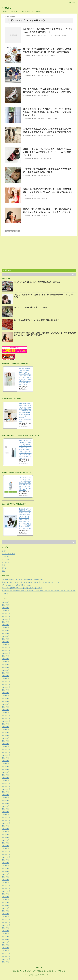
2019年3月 (6, 843)
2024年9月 (6, 656)
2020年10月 (6, 789)
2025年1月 (6, 645)
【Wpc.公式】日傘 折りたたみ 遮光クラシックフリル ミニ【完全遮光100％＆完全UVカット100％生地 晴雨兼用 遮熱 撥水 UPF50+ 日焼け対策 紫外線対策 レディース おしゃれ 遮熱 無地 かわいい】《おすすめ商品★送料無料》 (25, 413)
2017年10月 (6, 891)
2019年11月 (6, 820)
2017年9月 (6, 894)
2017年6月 (6, 902)
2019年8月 (6, 829)
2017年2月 (6, 914)
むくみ (40, 159)
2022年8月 (6, 727)
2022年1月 (6, 747)
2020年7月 (6, 798)
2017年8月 (6, 897)
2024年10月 (6, 653)
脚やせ (36, 35)
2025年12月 (6, 613)
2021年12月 (6, 749)
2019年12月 (6, 817)
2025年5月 (6, 633)
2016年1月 (6, 951)
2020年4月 (6, 806)
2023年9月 (6, 690)
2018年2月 (6, 880)
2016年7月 (6, 934)
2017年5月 (6, 905)
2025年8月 (6, 625)
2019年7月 (6, 832)
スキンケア (44, 35)
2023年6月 (6, 698)
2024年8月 (6, 659)
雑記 (40, 35)
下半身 (44, 159)
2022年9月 (6, 724)
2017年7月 (6, 900)
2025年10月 (6, 619)
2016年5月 (6, 939)
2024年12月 (6, 647)
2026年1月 (6, 611)
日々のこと (47, 55)
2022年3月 (6, 741)
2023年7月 (6, 696)
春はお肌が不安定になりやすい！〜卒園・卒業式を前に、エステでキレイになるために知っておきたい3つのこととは (48, 192)
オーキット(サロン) (8, 554)
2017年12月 (6, 885)
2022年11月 (6, 718)
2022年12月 (6, 715)
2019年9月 (6, 826)
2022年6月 (6, 732)
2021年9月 (6, 758)
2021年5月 (6, 769)
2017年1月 (6, 917)
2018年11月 (6, 854)
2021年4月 (6, 772)
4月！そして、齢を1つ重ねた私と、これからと (31, 307)
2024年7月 (6, 662)
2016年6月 (6, 936)
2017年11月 (6, 888)
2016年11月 (6, 922)
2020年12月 (6, 783)
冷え (45, 135)
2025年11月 (6, 616)
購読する (7, 270)
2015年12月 (6, 953)
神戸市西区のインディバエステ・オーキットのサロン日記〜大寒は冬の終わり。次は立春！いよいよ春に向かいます (47, 112)
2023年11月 (6, 684)
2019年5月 (6, 837)
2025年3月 (6, 639)
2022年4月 (6, 738)
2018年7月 (6, 866)
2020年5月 (6, 803)
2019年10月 (6, 823)
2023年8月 (6, 693)
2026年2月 (6, 608)
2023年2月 (6, 710)
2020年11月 (6, 786)
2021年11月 (6, 752)
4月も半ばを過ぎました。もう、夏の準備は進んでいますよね (37, 282)
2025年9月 (6, 622)
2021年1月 (6, 781)
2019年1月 (6, 849)
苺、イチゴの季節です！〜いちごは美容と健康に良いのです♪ (37, 320)
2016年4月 (6, 942)
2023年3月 (6, 707)
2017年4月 (6, 908)
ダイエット (51, 35)
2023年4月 (6, 704)
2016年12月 (6, 919)
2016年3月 (6, 945)
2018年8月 (6, 863)
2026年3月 (6, 605)
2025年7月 (6, 628)
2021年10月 (6, 755)
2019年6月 (6, 834)
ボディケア (37, 119)
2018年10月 (6, 857)
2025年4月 (6, 636)
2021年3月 (6, 775)
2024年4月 (6, 670)
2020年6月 (6, 800)
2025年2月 (6, 642)
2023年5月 (6, 701)
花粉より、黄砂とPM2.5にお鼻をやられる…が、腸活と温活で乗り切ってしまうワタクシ (31, 582)
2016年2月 (6, 948)
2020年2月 (6, 812)
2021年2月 (6, 778)
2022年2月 (6, 744)
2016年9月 (6, 928)
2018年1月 (6, 883)
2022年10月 (6, 721)
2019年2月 (6, 846)
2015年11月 (6, 956)
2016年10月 (6, 925)
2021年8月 (6, 761)
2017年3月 (6, 911)
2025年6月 (6, 630)
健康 (4, 565)
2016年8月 (6, 931)
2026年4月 (6, 602)
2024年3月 (6, 673)
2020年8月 (6, 795)
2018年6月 (6, 868)
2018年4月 (6, 874)
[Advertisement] (20, 253)
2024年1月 (6, 679)
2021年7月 (6, 764)
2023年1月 (6, 713)
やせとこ (7, 8)
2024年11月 (6, 650)
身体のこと (60, 35)
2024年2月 (6, 676)
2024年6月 (6, 664)
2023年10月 (6, 687)
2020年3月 (6, 809)
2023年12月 (6, 681)
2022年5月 (6, 735)
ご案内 (4, 551)
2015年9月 (6, 962)
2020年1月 (6, 815)
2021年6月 (6, 766)
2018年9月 (6, 860)
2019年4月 (6, 840)
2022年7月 (6, 730)
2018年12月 (6, 851)
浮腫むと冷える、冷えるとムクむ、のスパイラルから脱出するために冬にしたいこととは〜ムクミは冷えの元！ (47, 152)
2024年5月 (6, 667)
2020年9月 (6, 792)
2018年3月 (6, 877)
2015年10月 (6, 959)
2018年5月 (6, 871)
